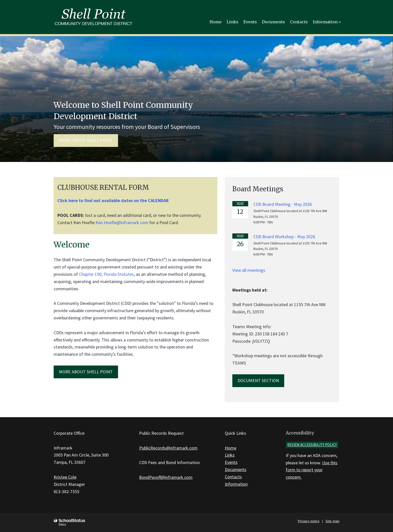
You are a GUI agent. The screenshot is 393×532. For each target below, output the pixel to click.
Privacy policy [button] (309, 521)
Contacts (233, 477)
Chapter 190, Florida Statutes (106, 274)
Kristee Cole (65, 477)
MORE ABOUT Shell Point (86, 372)
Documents (236, 469)
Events (231, 462)
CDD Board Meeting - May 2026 (283, 204)
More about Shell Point (86, 140)
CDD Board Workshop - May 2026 (284, 237)
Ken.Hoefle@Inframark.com (122, 223)
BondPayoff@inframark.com (166, 477)
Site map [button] (332, 521)
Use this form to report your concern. (312, 470)
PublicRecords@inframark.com (168, 448)
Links (230, 455)
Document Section (258, 380)
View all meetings (249, 270)
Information (236, 484)
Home (231, 448)
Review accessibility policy (312, 445)
